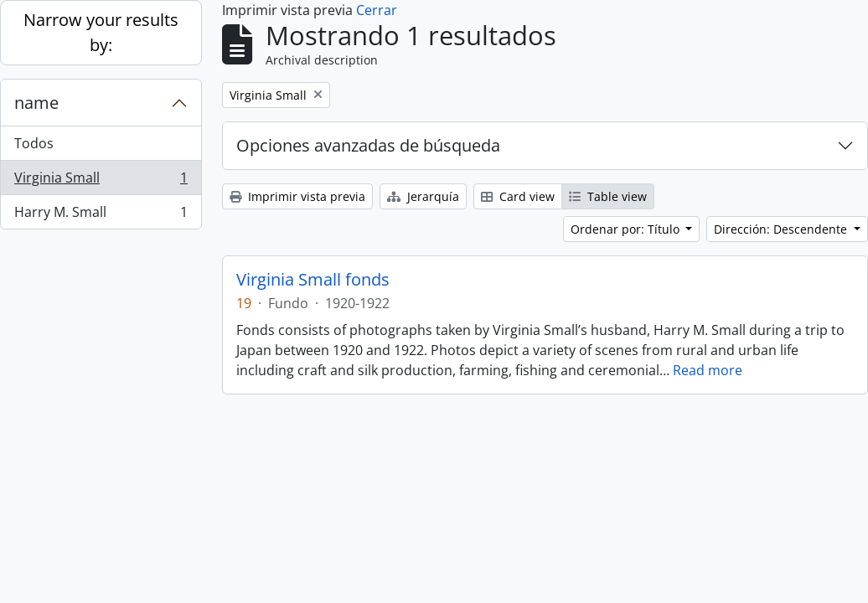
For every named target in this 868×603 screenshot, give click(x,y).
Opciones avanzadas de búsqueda (368, 145)
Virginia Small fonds (313, 280)
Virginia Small (101, 181)
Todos (34, 143)
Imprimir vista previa (297, 196)
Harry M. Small (101, 215)
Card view (518, 196)
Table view (608, 196)
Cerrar (377, 10)
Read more (708, 370)
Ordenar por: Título (627, 229)
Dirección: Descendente (782, 229)
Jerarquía (423, 196)
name (36, 103)
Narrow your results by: (101, 32)
